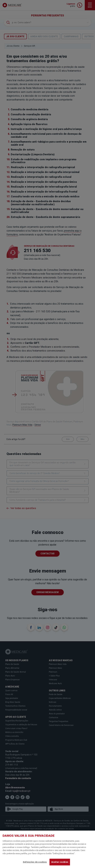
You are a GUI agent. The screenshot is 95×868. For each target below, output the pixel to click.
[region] (47, 849)
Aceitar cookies (60, 862)
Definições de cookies (35, 862)
